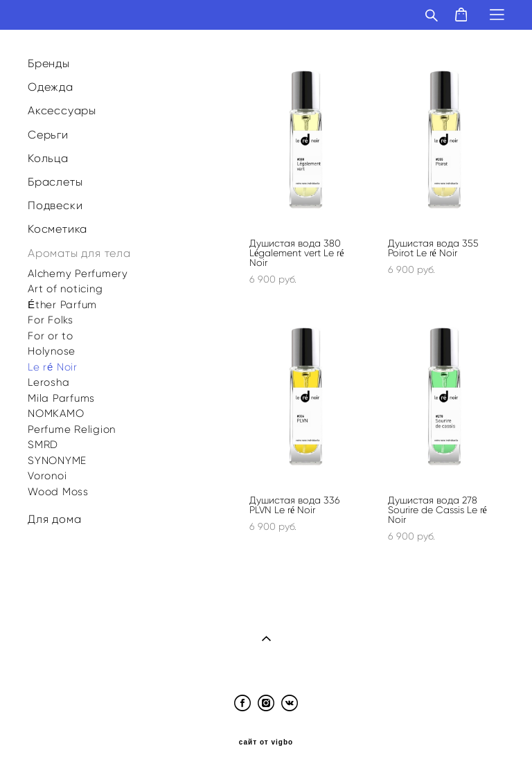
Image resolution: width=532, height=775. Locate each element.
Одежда (51, 87)
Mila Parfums (61, 398)
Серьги (48, 135)
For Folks (51, 320)
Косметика (57, 229)
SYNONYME (57, 461)
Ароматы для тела (79, 253)
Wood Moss (58, 492)
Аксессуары (62, 110)
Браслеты (55, 182)
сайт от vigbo (266, 742)
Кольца (48, 158)
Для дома (54, 519)
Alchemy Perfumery (78, 274)
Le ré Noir (53, 367)
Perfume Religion (72, 429)
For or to (51, 336)
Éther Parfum (62, 305)
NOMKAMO (56, 413)
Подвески (55, 205)
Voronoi (47, 476)
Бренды (49, 63)
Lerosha (48, 382)
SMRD (43, 445)
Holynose (52, 351)
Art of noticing (65, 289)
